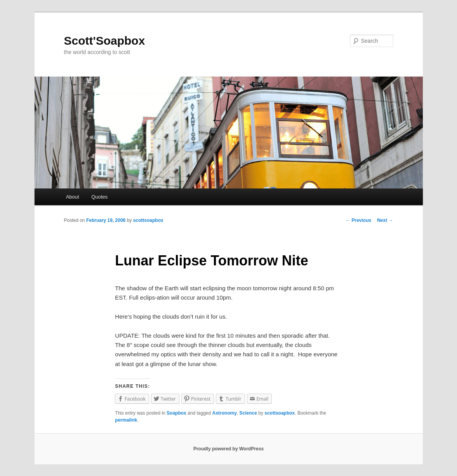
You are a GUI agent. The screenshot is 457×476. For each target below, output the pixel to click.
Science (248, 413)
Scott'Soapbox (105, 41)
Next (385, 220)
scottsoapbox (148, 220)
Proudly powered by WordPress (228, 449)
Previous (358, 220)
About (73, 197)
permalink (126, 420)
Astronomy (225, 413)
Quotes (99, 197)
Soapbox (176, 413)
